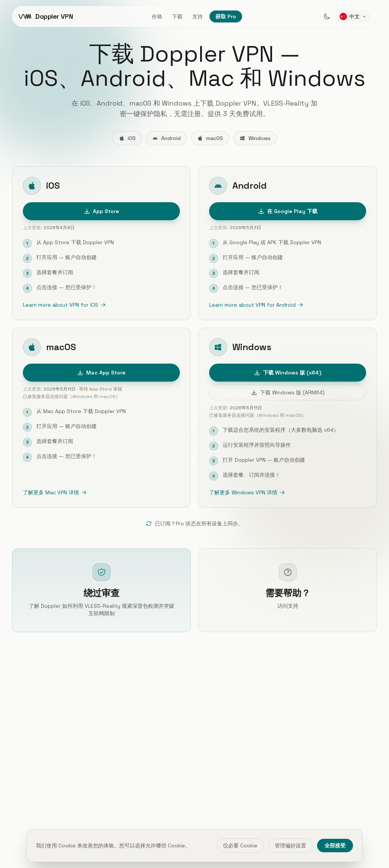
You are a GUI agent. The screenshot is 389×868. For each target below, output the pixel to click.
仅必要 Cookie (240, 846)
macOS (210, 138)
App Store (102, 212)
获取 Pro (226, 16)
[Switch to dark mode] (327, 16)
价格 (157, 16)
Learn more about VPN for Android (256, 305)
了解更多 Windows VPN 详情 (247, 493)
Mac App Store (101, 373)
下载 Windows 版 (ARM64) (288, 393)
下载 (177, 16)
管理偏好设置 (290, 846)
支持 (197, 16)
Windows (255, 138)
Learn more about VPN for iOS (64, 305)
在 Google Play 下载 (288, 212)
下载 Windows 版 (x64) (288, 373)
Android (166, 138)
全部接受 (335, 846)
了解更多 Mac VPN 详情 (55, 493)
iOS (127, 138)
